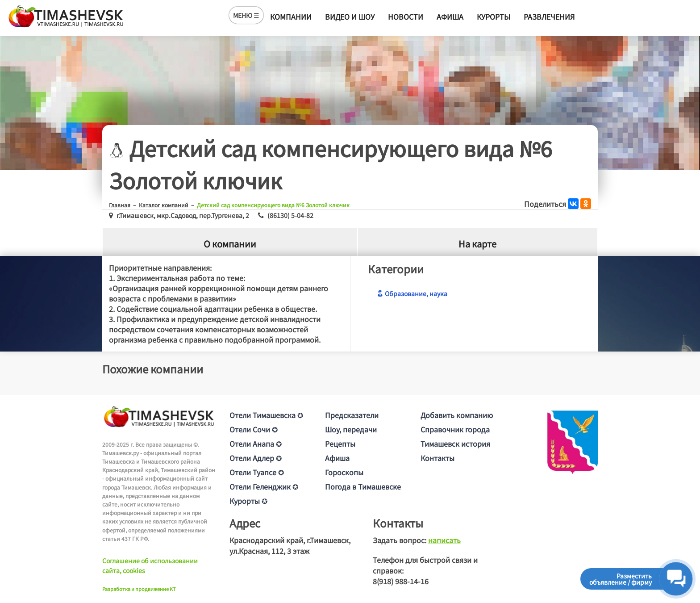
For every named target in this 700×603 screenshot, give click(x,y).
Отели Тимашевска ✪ (266, 415)
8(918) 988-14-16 (401, 581)
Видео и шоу (350, 17)
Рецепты (340, 444)
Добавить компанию (457, 415)
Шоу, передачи (351, 429)
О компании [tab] (230, 244)
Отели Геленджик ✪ (264, 486)
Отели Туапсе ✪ (257, 472)
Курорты (494, 17)
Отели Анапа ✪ (256, 444)
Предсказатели (352, 415)
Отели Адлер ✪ (256, 458)
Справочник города (455, 429)
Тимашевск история (455, 444)
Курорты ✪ (248, 501)
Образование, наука (412, 293)
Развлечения (549, 17)
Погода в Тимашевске (363, 486)
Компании (291, 17)
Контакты (437, 458)
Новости (406, 17)
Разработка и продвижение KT (139, 589)
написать (444, 540)
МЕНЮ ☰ (246, 15)
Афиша (450, 17)
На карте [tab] (477, 244)
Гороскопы (344, 472)
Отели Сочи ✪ (254, 429)
